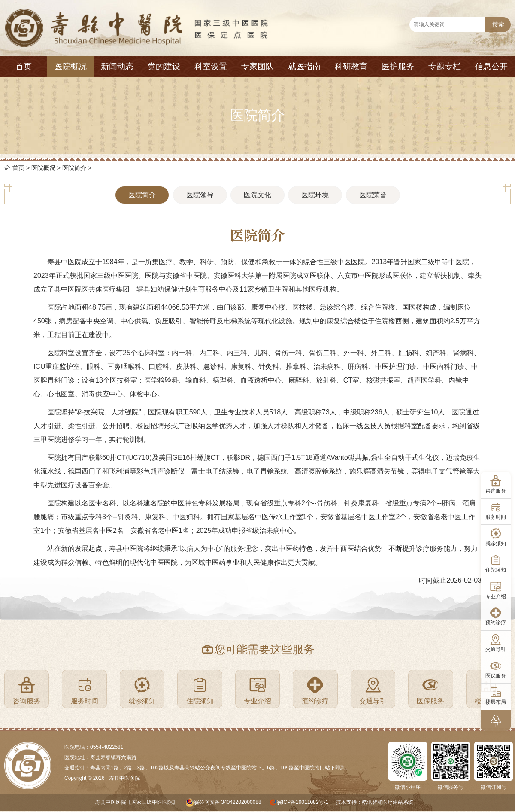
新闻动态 (117, 66)
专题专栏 (445, 66)
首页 (24, 66)
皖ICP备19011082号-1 (303, 802)
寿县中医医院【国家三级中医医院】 (136, 802)
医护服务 (398, 66)
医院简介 (74, 168)
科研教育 (351, 66)
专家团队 (257, 66)
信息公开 (491, 66)
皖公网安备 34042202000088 (228, 802)
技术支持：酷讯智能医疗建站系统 (375, 802)
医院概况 (70, 66)
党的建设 (164, 66)
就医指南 (304, 66)
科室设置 (211, 66)
